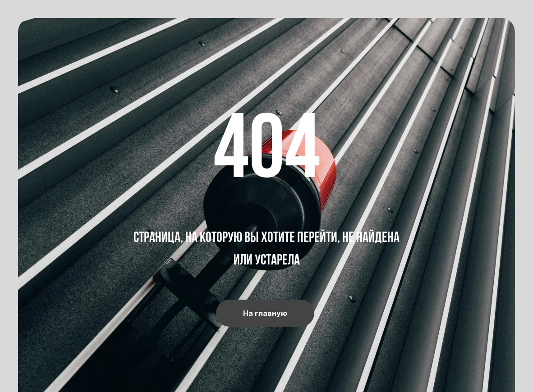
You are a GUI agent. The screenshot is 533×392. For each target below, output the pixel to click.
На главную (265, 313)
